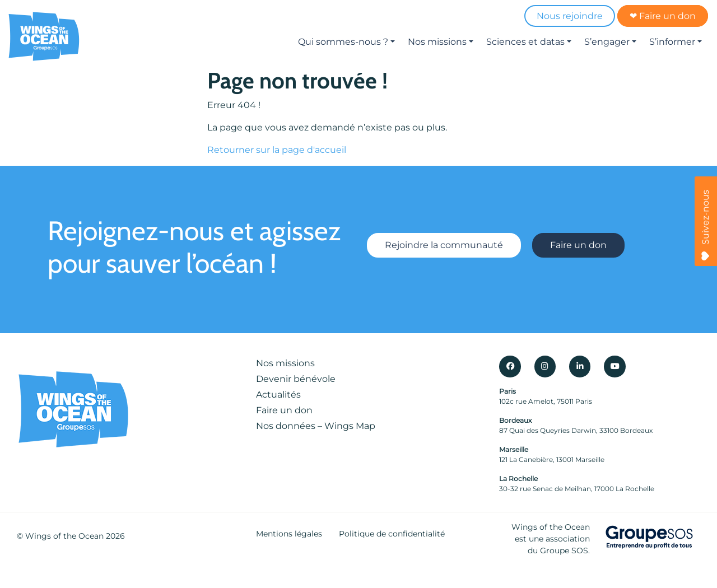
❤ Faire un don (663, 16)
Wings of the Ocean (64, 536)
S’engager (607, 42)
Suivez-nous (706, 225)
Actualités (278, 395)
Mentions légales (289, 534)
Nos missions (437, 42)
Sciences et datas (525, 42)
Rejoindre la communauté (444, 245)
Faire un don (578, 245)
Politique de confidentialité (392, 534)
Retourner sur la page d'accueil (277, 150)
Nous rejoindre (570, 16)
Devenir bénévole (296, 379)
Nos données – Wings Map (316, 426)
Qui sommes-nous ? (343, 42)
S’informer (672, 42)
